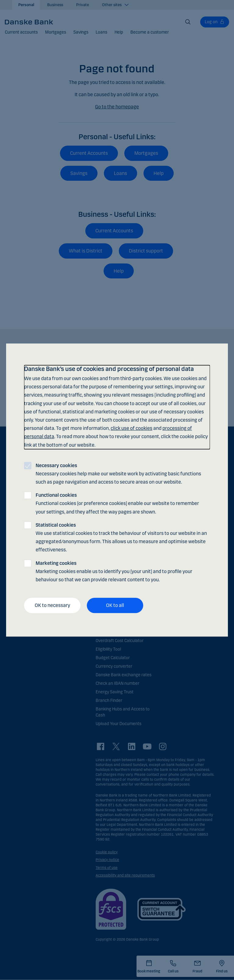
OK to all (115, 605)
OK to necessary (52, 605)
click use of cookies (131, 428)
